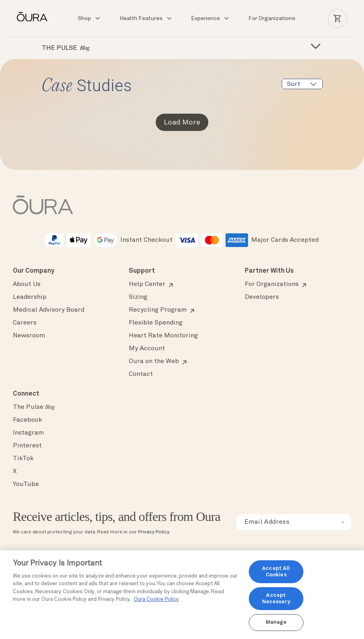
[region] (182, 595)
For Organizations (272, 18)
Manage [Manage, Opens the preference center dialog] (276, 622)
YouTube (26, 484)
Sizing (138, 297)
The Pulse (34, 407)
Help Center (147, 284)
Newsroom (29, 336)
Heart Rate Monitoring (163, 336)
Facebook (27, 420)
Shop (89, 18)
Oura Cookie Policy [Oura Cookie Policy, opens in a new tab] (156, 599)
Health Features (146, 18)
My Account (147, 349)
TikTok (23, 459)
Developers (262, 297)
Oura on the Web (154, 361)
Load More (182, 122)
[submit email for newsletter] (342, 522)
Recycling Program (158, 310)
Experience (210, 18)
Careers (25, 323)
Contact (141, 374)
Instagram (28, 433)
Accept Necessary (276, 599)
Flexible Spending (156, 323)
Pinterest (27, 446)
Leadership (30, 297)
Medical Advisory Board (49, 310)
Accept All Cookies (276, 572)
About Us (27, 284)
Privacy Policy (154, 532)
